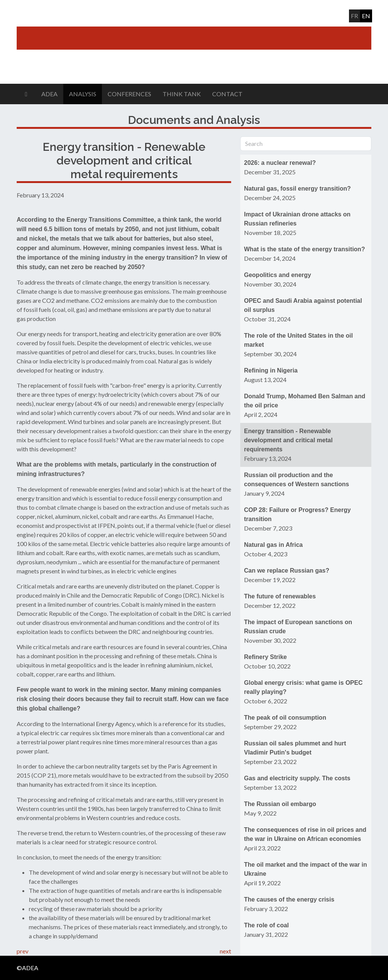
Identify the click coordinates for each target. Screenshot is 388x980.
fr (354, 16)
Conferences (129, 94)
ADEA (49, 94)
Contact (227, 94)
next (225, 951)
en (366, 16)
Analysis (83, 94)
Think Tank (182, 94)
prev (23, 951)
